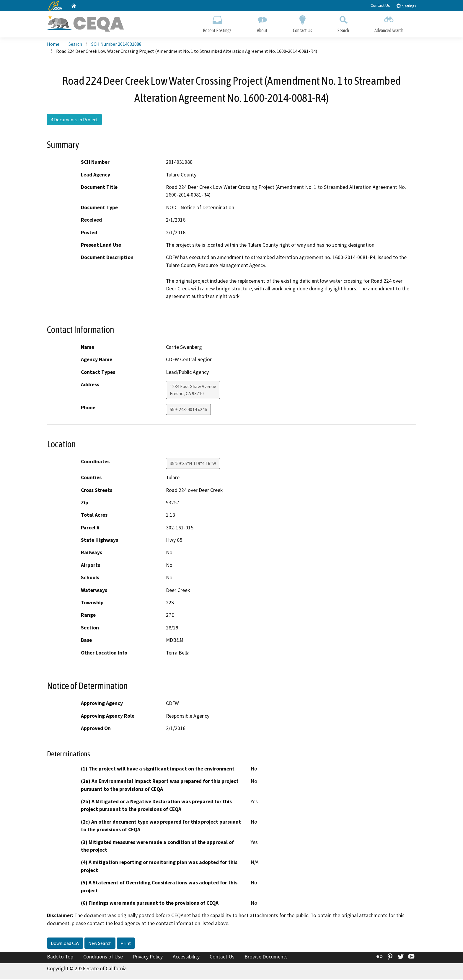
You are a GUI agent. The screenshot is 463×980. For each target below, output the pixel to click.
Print (126, 944)
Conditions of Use (103, 957)
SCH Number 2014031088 (116, 45)
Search (343, 23)
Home (53, 45)
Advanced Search (389, 23)
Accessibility (186, 957)
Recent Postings (217, 23)
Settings (406, 6)
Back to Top (60, 957)
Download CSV (65, 944)
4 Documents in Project (74, 120)
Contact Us (380, 5)
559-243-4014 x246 (188, 410)
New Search (100, 944)
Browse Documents (266, 957)
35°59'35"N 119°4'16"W (193, 464)
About (262, 23)
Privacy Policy (148, 957)
